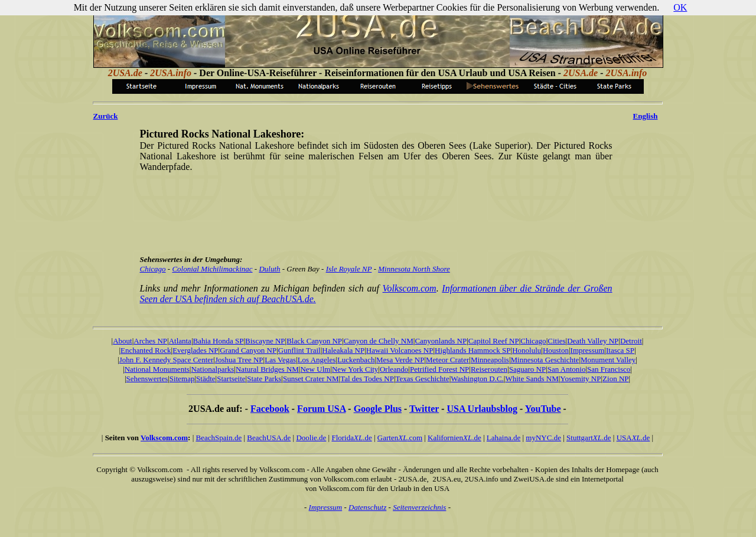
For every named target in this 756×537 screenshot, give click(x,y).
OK (680, 7)
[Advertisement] (376, 208)
